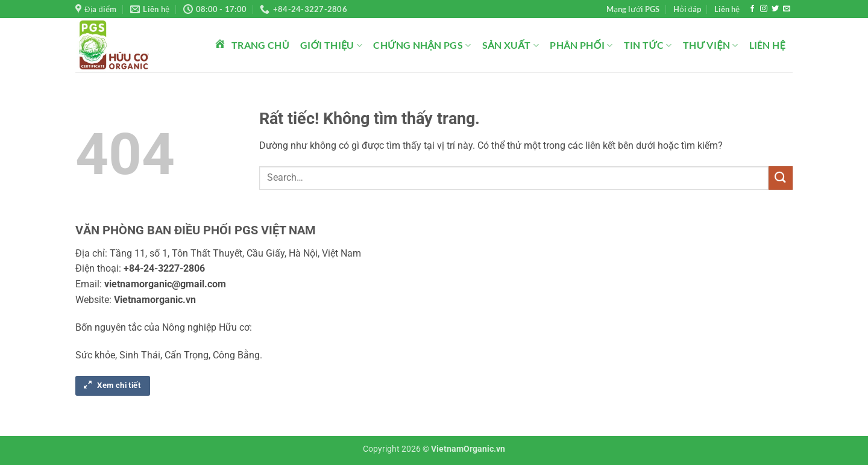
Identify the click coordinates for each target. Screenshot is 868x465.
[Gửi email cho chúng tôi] (787, 9)
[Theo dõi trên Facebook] (752, 9)
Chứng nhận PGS (422, 45)
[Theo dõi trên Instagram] (764, 9)
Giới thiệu (332, 45)
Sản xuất (511, 45)
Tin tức (648, 45)
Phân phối (581, 45)
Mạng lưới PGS (633, 9)
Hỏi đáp (687, 9)
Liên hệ (727, 9)
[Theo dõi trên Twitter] (775, 9)
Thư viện (711, 45)
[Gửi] (781, 178)
